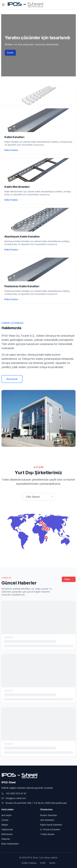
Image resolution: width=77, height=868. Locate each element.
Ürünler (5, 820)
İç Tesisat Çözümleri (50, 829)
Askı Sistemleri (47, 820)
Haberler (6, 839)
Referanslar (7, 834)
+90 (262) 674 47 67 (16, 793)
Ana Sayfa (6, 815)
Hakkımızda (7, 829)
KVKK (43, 863)
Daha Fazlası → (12, 150)
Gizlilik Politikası (29, 863)
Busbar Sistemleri (49, 815)
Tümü (69, 579)
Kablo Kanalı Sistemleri (51, 825)
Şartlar (52, 863)
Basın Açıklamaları (10, 844)
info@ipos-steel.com (16, 798)
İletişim (5, 825)
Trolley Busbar (47, 834)
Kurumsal (12, 379)
